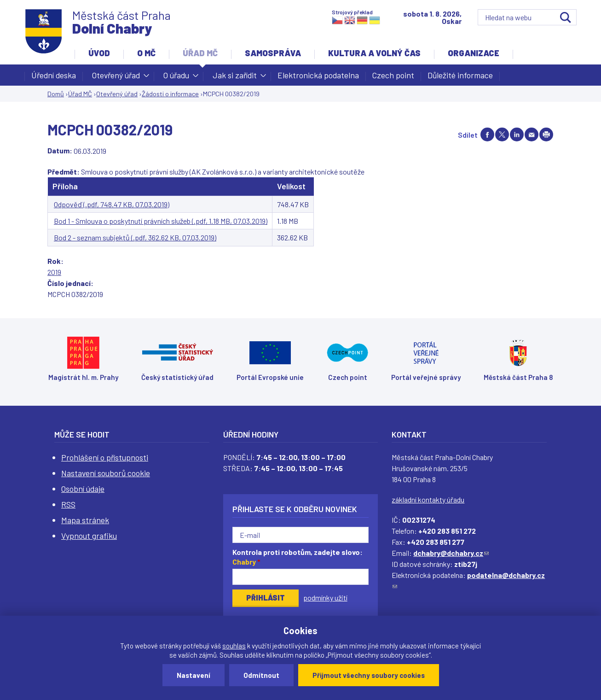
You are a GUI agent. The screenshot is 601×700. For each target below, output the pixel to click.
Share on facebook (487, 134)
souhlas (234, 646)
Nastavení (194, 675)
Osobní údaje (83, 489)
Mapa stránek (85, 520)
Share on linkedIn (517, 134)
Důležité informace (460, 75)
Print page (546, 134)
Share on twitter (502, 134)
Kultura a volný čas (374, 53)
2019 (54, 272)
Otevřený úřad (116, 78)
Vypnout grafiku (89, 536)
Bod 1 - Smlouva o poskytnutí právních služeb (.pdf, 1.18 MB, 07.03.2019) (161, 221)
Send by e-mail (532, 134)
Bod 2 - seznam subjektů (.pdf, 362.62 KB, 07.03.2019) (135, 237)
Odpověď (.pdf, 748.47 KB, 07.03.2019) (112, 204)
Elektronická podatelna (318, 75)
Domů (56, 94)
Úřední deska (54, 75)
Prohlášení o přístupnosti (105, 457)
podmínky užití (325, 598)
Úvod (99, 53)
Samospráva (273, 53)
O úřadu (176, 78)
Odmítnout (261, 675)
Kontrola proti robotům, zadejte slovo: (298, 557)
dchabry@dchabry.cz (451, 553)
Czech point (393, 75)
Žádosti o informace (170, 94)
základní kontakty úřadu (428, 499)
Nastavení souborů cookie (106, 473)
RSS (68, 504)
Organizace (474, 53)
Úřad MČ (200, 53)
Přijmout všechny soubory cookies (369, 675)
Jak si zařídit (235, 78)
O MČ (146, 53)
